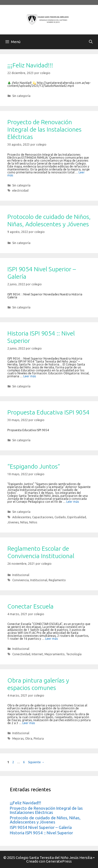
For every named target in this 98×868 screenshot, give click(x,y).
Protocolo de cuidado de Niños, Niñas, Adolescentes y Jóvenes (45, 820)
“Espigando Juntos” (34, 466)
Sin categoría (21, 96)
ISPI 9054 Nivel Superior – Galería (41, 827)
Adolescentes (21, 517)
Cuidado (60, 517)
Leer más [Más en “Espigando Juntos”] (73, 502)
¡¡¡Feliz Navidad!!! (30, 65)
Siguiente (36, 762)
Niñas (24, 522)
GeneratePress (59, 861)
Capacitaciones (43, 517)
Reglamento (57, 580)
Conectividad (21, 654)
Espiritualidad (77, 517)
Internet (37, 654)
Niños (33, 522)
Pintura (39, 739)
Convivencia (21, 580)
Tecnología (74, 654)
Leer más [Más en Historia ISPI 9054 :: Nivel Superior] (30, 376)
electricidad (20, 190)
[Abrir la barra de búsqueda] (91, 42)
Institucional (21, 575)
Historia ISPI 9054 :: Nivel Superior (41, 833)
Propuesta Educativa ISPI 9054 (48, 412)
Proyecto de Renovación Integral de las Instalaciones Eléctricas (44, 129)
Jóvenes (13, 522)
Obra (29, 739)
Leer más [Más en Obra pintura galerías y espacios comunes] (29, 723)
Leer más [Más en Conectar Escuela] (51, 639)
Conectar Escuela (30, 606)
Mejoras (18, 739)
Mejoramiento (55, 654)
